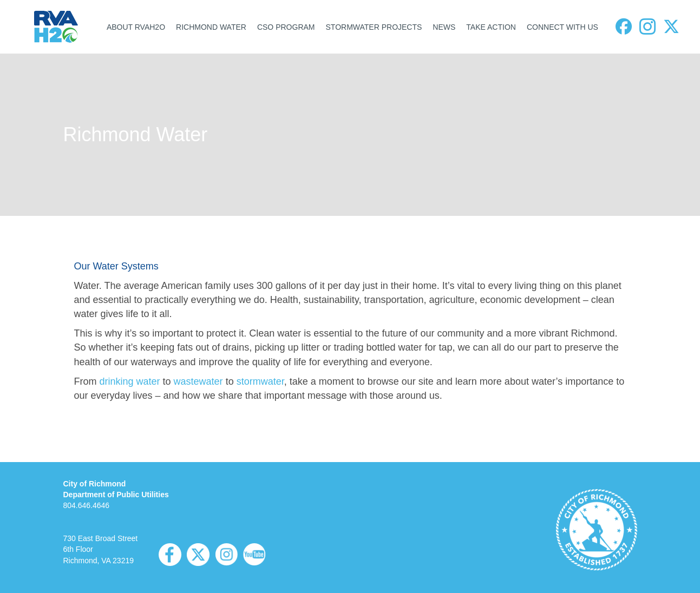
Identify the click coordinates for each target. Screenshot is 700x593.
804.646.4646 (87, 505)
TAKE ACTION (491, 27)
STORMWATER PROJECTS (374, 27)
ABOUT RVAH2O (136, 27)
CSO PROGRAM (286, 27)
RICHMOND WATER (211, 27)
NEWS (444, 27)
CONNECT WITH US (562, 27)
